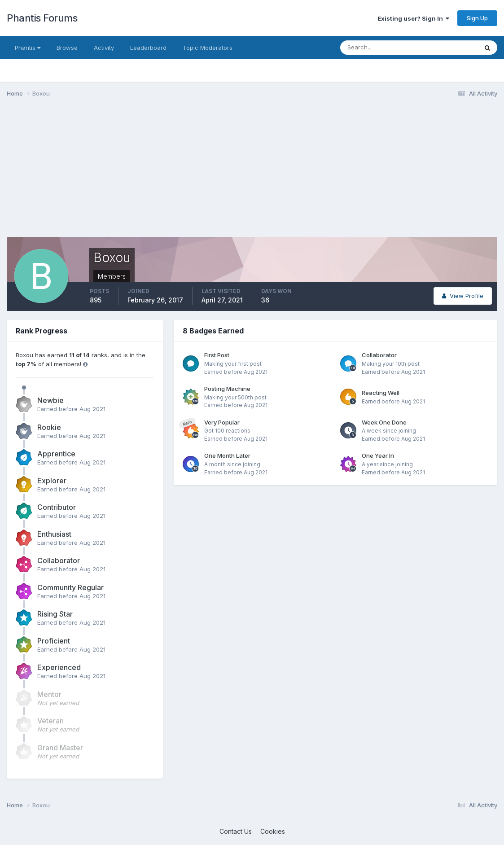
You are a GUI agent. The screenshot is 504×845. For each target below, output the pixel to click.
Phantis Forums (42, 18)
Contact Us (236, 831)
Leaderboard (148, 48)
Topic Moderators (208, 48)
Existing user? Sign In (413, 18)
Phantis (28, 48)
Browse (67, 48)
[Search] (380, 48)
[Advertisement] (170, 174)
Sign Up (477, 18)
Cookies (273, 831)
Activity (104, 48)
